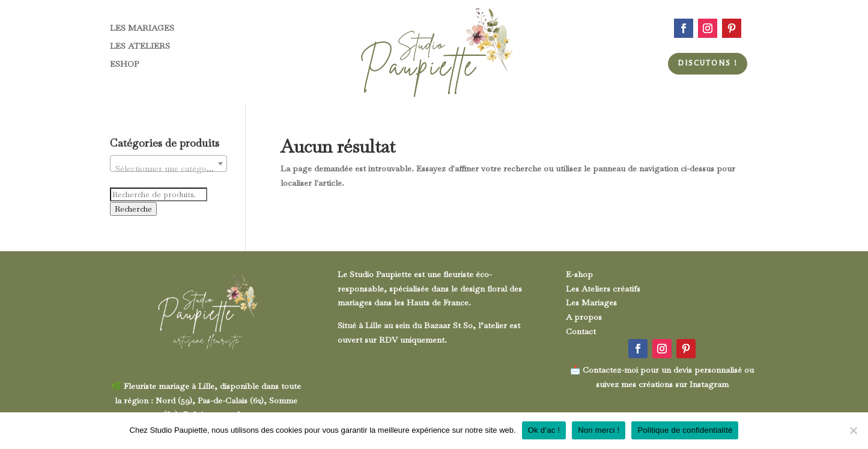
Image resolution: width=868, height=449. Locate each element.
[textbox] (168, 168)
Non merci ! (599, 430)
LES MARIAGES (142, 28)
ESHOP (124, 64)
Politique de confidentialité (685, 430)
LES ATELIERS (140, 46)
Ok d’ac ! (544, 430)
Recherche (133, 209)
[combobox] (168, 163)
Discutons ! (708, 63)
